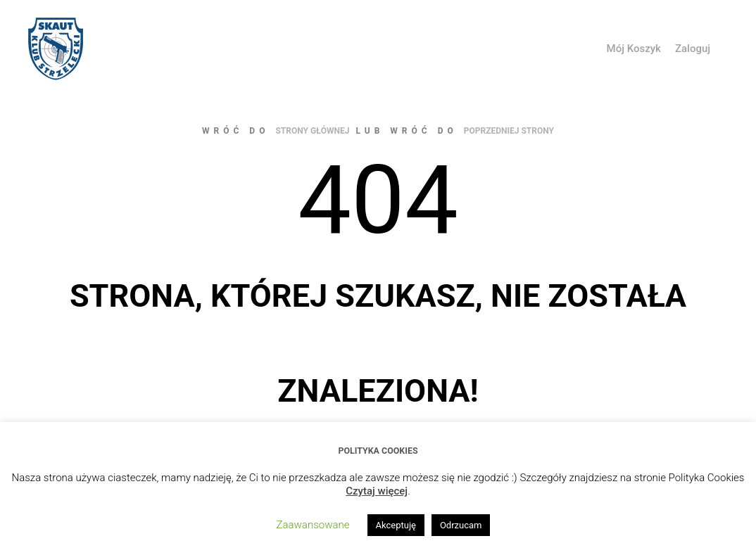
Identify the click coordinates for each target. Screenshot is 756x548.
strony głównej (312, 131)
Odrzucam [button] (461, 525)
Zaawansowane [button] (313, 525)
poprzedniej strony (509, 131)
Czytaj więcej (377, 491)
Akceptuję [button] (396, 525)
